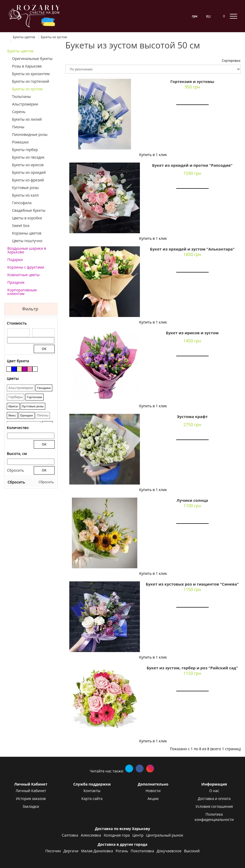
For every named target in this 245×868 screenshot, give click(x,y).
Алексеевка (91, 835)
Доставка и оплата (214, 799)
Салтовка (70, 835)
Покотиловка (142, 851)
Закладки (31, 806)
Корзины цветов (27, 233)
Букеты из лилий (27, 119)
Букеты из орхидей (29, 172)
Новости (153, 791)
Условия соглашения (214, 806)
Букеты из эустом (27, 89)
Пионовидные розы (30, 134)
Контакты (92, 791)
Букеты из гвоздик (28, 157)
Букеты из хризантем (31, 74)
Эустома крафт (192, 416)
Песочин (53, 851)
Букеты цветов (20, 51)
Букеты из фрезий (28, 180)
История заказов (31, 799)
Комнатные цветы (24, 275)
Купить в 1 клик (153, 155)
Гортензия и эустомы (192, 81)
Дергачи (71, 851)
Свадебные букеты (29, 210)
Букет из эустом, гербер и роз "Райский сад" (192, 668)
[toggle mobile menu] (233, 16)
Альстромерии (25, 104)
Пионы (18, 127)
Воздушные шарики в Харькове (27, 250)
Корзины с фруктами (26, 267)
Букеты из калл (25, 195)
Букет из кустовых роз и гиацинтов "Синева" (192, 584)
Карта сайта (92, 799)
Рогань (122, 851)
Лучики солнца (192, 500)
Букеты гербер (25, 150)
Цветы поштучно (27, 241)
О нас (214, 791)
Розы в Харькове (27, 66)
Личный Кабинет (31, 791)
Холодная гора (117, 835)
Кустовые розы (25, 188)
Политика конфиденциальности (214, 817)
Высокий (192, 851)
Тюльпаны (21, 96)
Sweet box (21, 226)
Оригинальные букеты (32, 59)
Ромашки (20, 142)
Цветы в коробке (27, 218)
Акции (153, 799)
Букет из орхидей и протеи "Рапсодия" (192, 165)
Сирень (19, 112)
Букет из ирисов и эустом (192, 333)
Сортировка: (231, 61)
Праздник (16, 282)
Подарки (15, 260)
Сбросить (16, 470)
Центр (138, 835)
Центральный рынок (164, 835)
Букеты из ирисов (28, 165)
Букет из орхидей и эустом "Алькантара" (192, 249)
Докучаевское (169, 851)
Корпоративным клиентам (22, 292)
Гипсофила (22, 203)
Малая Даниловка (97, 851)
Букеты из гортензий (31, 81)
